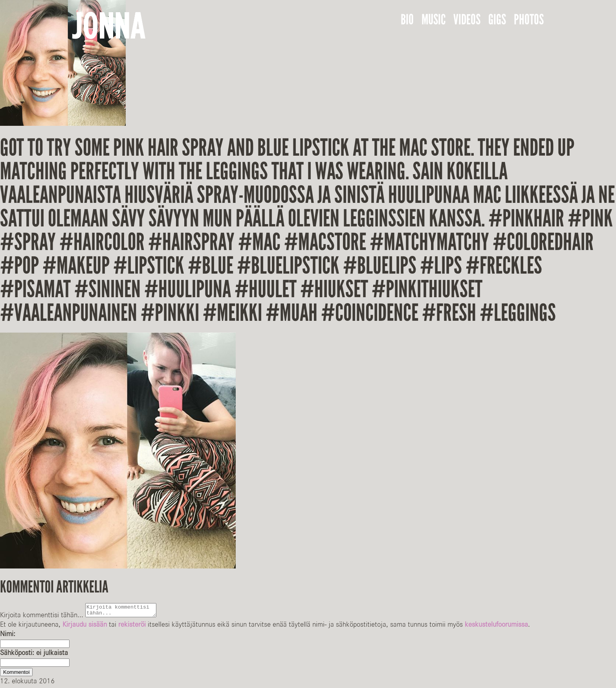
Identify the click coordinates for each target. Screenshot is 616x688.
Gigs (497, 20)
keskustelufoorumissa (496, 627)
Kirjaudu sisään (85, 627)
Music (434, 20)
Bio (407, 20)
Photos (529, 20)
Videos (467, 20)
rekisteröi (132, 627)
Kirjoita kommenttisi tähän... (42, 617)
